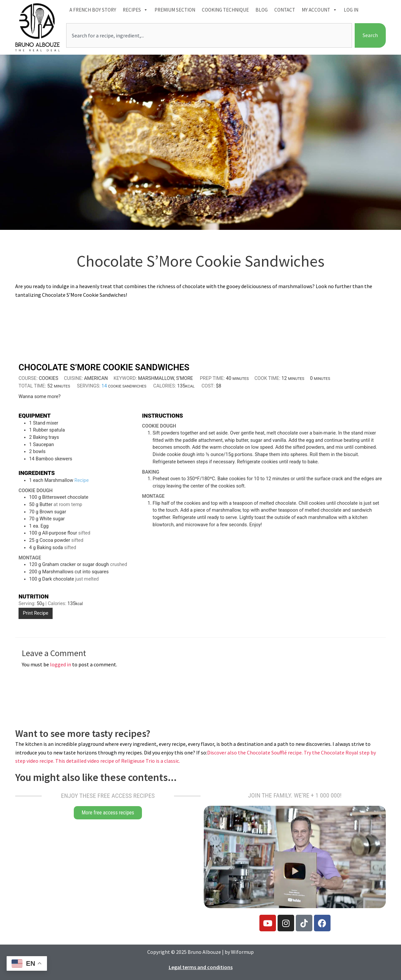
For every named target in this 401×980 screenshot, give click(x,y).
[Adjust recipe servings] (104, 386)
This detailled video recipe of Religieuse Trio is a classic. (118, 761)
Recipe (82, 480)
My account (319, 10)
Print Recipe (36, 613)
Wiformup (242, 952)
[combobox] (209, 35)
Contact (285, 10)
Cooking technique (225, 10)
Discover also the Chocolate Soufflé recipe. (255, 752)
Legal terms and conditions (201, 967)
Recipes (135, 10)
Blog (262, 10)
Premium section (175, 10)
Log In (351, 10)
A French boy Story (93, 10)
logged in (61, 664)
